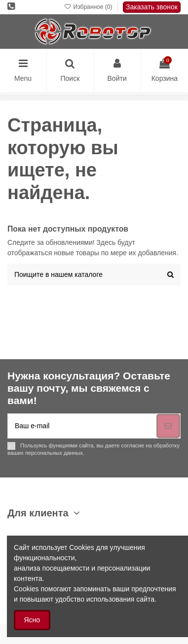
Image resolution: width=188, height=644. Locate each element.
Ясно (32, 620)
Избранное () (89, 7)
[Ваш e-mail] (82, 426)
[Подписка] (168, 426)
